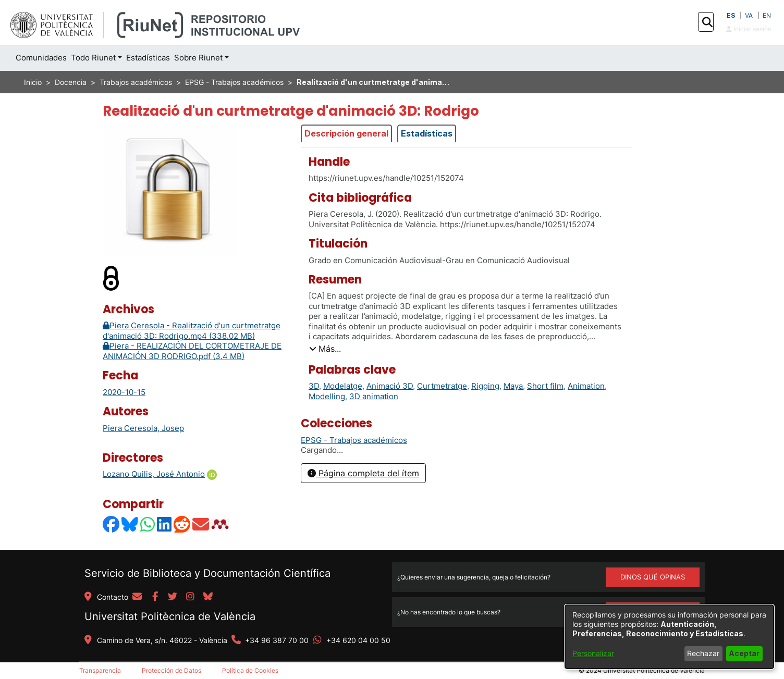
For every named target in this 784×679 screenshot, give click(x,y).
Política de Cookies (250, 670)
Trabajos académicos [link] (136, 82)
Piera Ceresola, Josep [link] (143, 428)
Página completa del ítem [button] (363, 473)
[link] (354, 440)
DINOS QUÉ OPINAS (653, 577)
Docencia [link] (71, 82)
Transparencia (100, 670)
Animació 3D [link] (390, 386)
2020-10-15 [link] (124, 392)
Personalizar (593, 653)
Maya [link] (513, 386)
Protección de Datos (171, 670)
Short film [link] (545, 386)
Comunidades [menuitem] (41, 58)
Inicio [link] (33, 82)
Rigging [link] (485, 386)
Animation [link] (586, 386)
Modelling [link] (327, 396)
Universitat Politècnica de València (170, 616)
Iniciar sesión (749, 29)
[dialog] (669, 637)
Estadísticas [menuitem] (148, 58)
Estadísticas (427, 133)
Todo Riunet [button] (93, 58)
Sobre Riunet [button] (198, 58)
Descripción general (346, 133)
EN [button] (767, 15)
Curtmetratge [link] (442, 386)
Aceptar (744, 653)
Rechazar (703, 653)
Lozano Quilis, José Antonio (154, 474)
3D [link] (314, 386)
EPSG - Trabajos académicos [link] (234, 82)
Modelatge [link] (343, 386)
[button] (707, 22)
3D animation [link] (374, 396)
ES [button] (731, 15)
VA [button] (749, 15)
